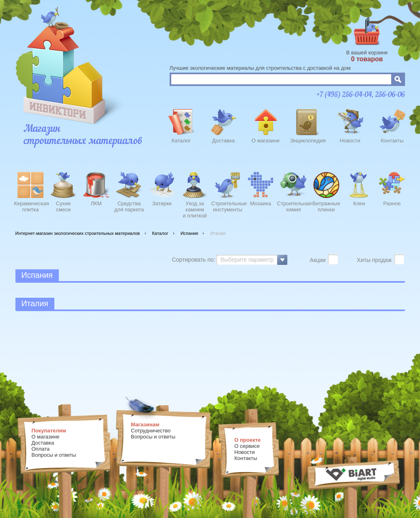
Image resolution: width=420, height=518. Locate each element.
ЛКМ (96, 203)
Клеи (359, 203)
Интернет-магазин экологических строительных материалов (78, 233)
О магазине (266, 141)
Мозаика (261, 203)
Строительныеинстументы (228, 206)
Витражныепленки (326, 206)
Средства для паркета (129, 206)
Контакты (392, 141)
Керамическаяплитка (31, 206)
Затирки (162, 203)
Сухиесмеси (64, 206)
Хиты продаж (375, 260)
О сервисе (247, 446)
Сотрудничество (151, 431)
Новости (350, 141)
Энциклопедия (308, 141)
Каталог (181, 141)
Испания (190, 233)
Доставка (224, 141)
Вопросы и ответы (54, 455)
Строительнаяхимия (294, 206)
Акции (318, 260)
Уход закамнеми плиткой (195, 208)
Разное (392, 203)
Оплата (41, 449)
